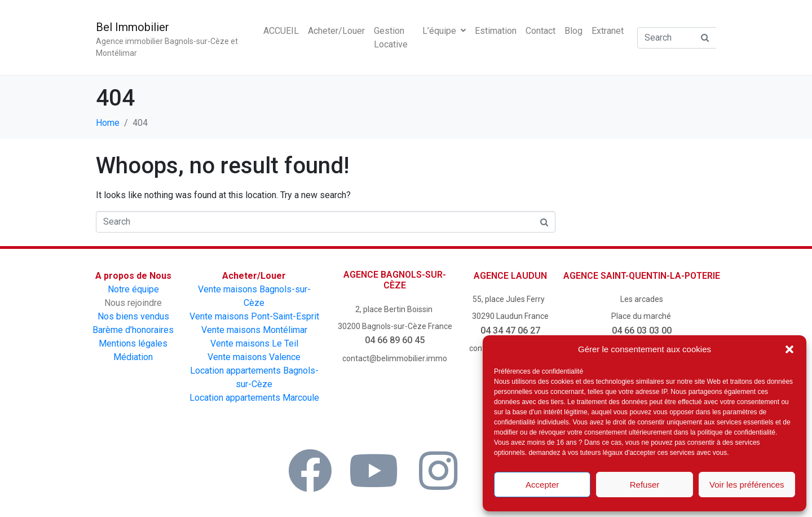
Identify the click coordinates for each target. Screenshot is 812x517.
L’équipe (444, 31)
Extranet (608, 31)
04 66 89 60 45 (395, 340)
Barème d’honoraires (133, 330)
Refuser (645, 485)
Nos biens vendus (133, 316)
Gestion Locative (391, 38)
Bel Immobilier (133, 27)
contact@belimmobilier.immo (395, 358)
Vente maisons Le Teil (254, 343)
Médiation (133, 357)
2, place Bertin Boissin (395, 309)
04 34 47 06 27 (510, 330)
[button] (789, 349)
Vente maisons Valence (254, 357)
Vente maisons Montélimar (254, 330)
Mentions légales (133, 343)
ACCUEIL (281, 31)
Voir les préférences (747, 485)
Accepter (542, 485)
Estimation (496, 31)
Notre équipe (133, 289)
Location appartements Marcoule (254, 398)
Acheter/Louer (336, 31)
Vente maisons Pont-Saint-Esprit (254, 316)
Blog (573, 31)
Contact (540, 31)
